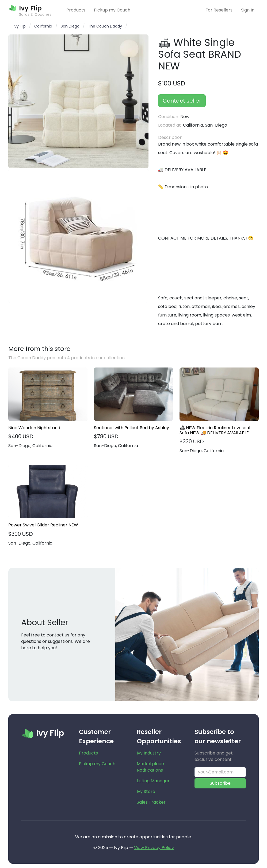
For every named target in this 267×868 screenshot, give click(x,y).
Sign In (248, 10)
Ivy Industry (149, 753)
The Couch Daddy (105, 26)
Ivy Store (146, 791)
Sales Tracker (151, 802)
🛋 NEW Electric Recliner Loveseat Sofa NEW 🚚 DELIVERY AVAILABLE (215, 430)
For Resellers (219, 10)
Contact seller (182, 101)
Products (76, 10)
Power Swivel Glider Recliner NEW (43, 525)
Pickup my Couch (112, 10)
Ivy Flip (20, 26)
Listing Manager (153, 781)
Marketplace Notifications (150, 767)
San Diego (70, 26)
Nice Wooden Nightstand (34, 428)
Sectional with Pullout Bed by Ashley (131, 428)
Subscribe (220, 783)
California (43, 26)
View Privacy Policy (154, 848)
